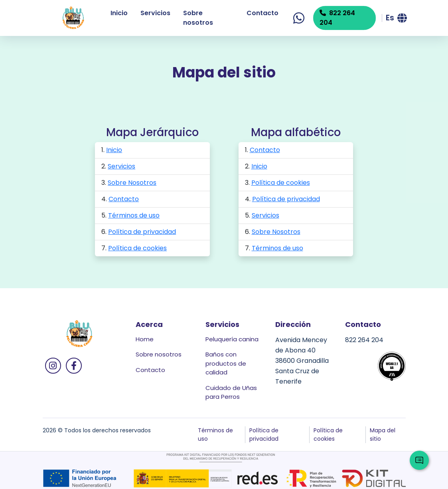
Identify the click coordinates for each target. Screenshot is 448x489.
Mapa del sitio (383, 435)
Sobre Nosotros (132, 183)
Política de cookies (137, 248)
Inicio (119, 13)
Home (145, 339)
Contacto (262, 13)
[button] (396, 18)
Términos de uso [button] (215, 435)
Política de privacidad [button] (264, 435)
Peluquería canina (232, 339)
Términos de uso (134, 215)
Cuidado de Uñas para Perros (231, 392)
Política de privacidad (142, 232)
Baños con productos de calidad (226, 363)
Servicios (155, 13)
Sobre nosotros (198, 18)
